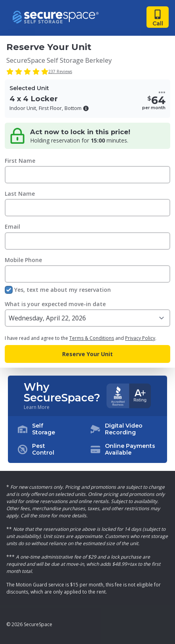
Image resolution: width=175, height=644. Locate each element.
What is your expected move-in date (55, 304)
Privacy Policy (140, 338)
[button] (86, 108)
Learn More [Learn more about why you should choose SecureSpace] (37, 407)
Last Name (20, 194)
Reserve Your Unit (87, 354)
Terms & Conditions (92, 338)
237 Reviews (60, 71)
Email (12, 227)
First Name (20, 161)
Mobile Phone (23, 260)
